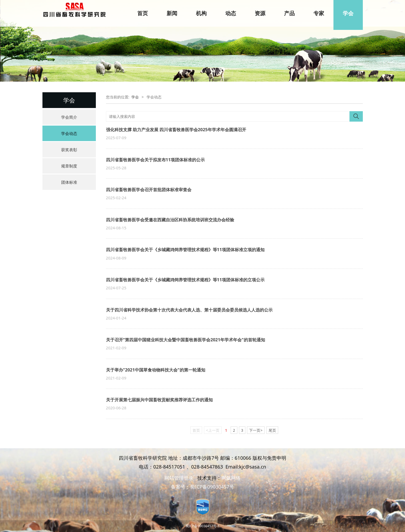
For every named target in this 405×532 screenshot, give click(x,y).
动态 (231, 13)
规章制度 (69, 166)
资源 (260, 13)
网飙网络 (231, 478)
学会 (348, 13)
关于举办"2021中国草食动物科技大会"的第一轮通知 (156, 370)
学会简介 (69, 117)
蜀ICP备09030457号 (212, 487)
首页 (143, 13)
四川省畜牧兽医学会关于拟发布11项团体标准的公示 (155, 160)
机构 (201, 13)
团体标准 (69, 182)
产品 (289, 13)
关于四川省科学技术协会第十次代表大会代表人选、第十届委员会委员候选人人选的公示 (189, 310)
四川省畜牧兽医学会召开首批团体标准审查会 (149, 190)
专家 (319, 13)
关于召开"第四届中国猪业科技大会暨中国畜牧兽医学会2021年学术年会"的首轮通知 (186, 340)
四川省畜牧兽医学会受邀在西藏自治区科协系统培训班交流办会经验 (170, 220)
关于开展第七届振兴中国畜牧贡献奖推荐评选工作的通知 (159, 400)
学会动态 (69, 133)
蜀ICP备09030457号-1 (203, 526)
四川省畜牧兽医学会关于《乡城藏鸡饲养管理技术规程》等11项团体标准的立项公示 (185, 280)
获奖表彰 (69, 150)
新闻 (172, 13)
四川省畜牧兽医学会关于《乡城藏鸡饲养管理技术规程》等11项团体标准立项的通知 (185, 250)
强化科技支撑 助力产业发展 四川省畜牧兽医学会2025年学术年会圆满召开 (176, 130)
